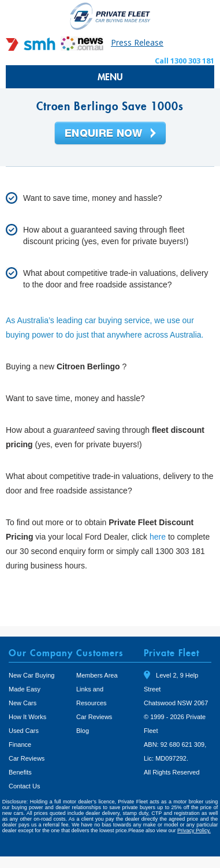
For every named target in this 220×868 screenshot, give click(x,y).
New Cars (23, 703)
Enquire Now (110, 134)
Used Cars (24, 731)
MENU (110, 77)
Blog (83, 731)
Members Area (97, 675)
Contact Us (24, 786)
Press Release (137, 42)
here (158, 537)
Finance (20, 744)
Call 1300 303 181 (184, 61)
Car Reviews (27, 758)
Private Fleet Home (110, 16)
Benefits (20, 772)
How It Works (27, 717)
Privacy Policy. (194, 830)
